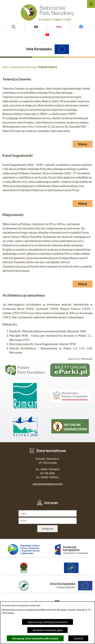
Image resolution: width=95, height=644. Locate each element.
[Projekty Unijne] (48, 50)
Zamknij (78, 638)
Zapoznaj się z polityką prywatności (47, 622)
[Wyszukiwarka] (14, 27)
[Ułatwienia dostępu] (36, 27)
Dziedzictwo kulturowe (23, 67)
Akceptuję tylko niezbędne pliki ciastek (35, 638)
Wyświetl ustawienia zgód (47, 630)
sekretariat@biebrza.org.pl (47, 484)
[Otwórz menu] (91, 4)
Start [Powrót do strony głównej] (5, 67)
